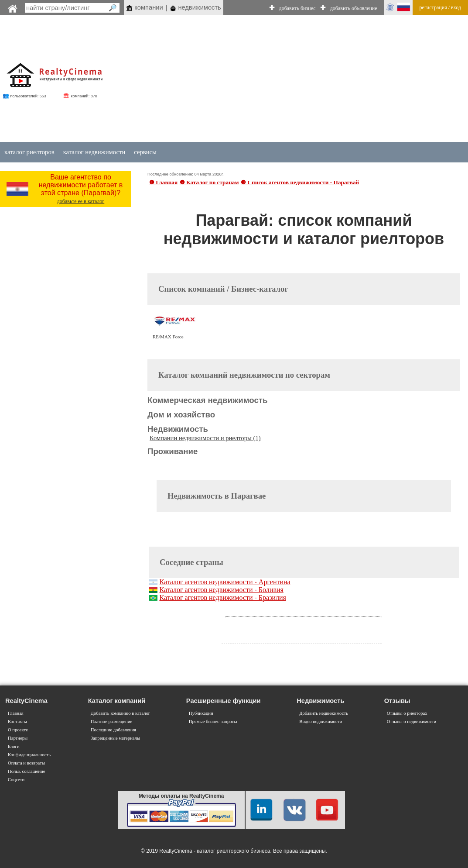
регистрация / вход (440, 7)
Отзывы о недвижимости (412, 722)
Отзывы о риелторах (407, 713)
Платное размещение (111, 722)
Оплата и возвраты (26, 763)
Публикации (201, 713)
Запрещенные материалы (115, 738)
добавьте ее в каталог (81, 201)
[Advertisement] (295, 79)
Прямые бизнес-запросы (213, 722)
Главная (16, 713)
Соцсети (16, 780)
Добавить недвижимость (324, 713)
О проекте (18, 730)
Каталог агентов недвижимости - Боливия (221, 590)
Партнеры (18, 738)
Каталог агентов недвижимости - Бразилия (223, 598)
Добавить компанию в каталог (120, 713)
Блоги (14, 746)
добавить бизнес (297, 8)
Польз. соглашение (27, 771)
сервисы (145, 152)
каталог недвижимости (94, 152)
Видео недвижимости (321, 722)
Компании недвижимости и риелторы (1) (205, 438)
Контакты (17, 722)
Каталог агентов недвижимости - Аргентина (225, 582)
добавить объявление (354, 8)
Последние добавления (113, 730)
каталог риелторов (29, 152)
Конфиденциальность (29, 755)
